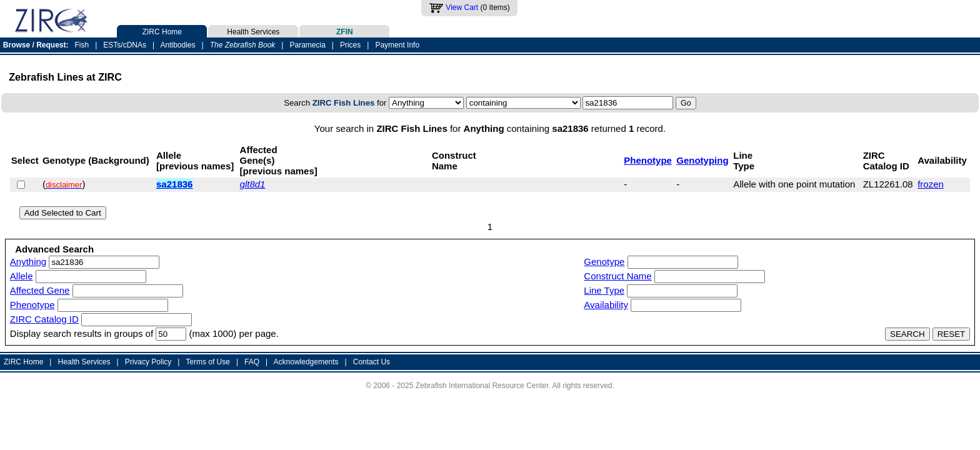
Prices (350, 45)
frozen (931, 184)
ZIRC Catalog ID (44, 319)
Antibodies (177, 45)
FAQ (252, 362)
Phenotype (648, 160)
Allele (22, 276)
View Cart (462, 7)
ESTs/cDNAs (125, 45)
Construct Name (617, 276)
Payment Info (397, 45)
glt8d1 (253, 184)
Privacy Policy (148, 362)
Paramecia (307, 45)
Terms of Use (208, 362)
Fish (82, 45)
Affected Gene (40, 290)
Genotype (604, 262)
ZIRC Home (162, 31)
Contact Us (372, 362)
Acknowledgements (306, 362)
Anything (28, 262)
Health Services (253, 31)
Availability (606, 305)
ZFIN (344, 31)
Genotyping (702, 160)
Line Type (604, 290)
